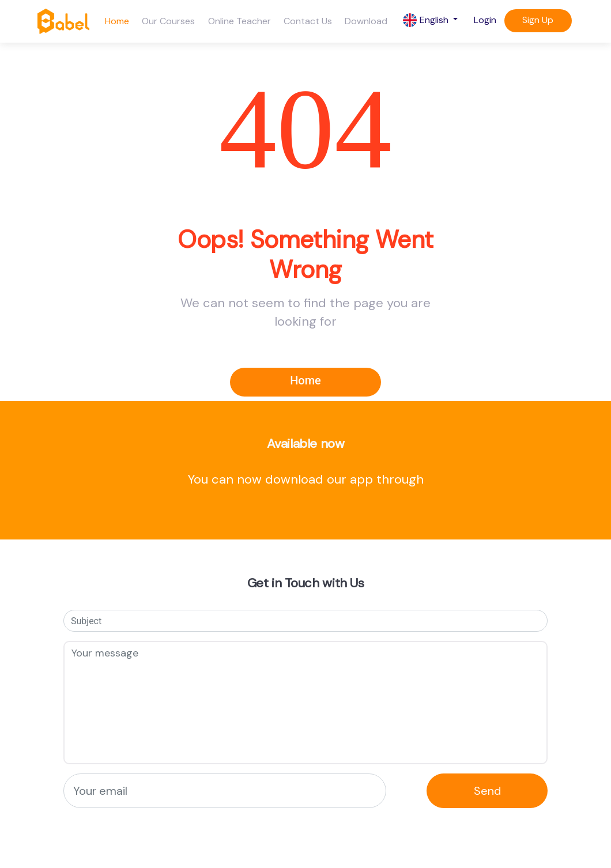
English (427, 20)
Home (117, 21)
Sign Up (538, 20)
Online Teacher (240, 21)
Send (487, 791)
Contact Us (308, 21)
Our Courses (168, 21)
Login (485, 20)
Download (366, 21)
